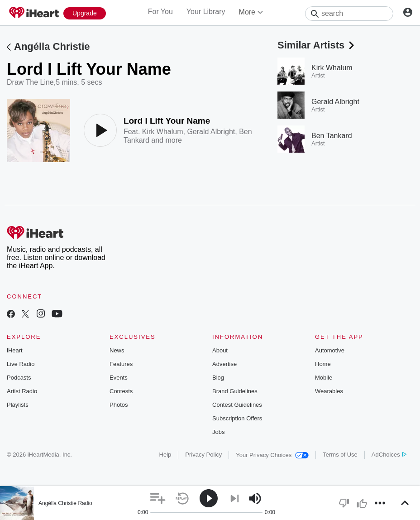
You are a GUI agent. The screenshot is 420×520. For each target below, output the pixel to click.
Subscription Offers (237, 418)
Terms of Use (340, 455)
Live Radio (21, 364)
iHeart (15, 350)
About (220, 350)
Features (121, 364)
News (117, 350)
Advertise (224, 364)
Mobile (324, 378)
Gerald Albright (211, 132)
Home (323, 364)
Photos (119, 405)
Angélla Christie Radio (65, 503)
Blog (218, 378)
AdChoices (389, 455)
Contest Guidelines (237, 405)
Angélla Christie (52, 46)
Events (119, 378)
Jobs (218, 432)
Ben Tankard (332, 136)
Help (165, 455)
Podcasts (19, 378)
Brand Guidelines (235, 391)
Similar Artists (317, 45)
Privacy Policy (203, 455)
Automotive (330, 350)
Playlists (18, 405)
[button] (158, 498)
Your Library (206, 12)
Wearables (329, 391)
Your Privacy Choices (272, 455)
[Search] (349, 14)
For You (160, 12)
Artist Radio (22, 391)
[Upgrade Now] (85, 13)
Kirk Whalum (163, 132)
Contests (121, 391)
